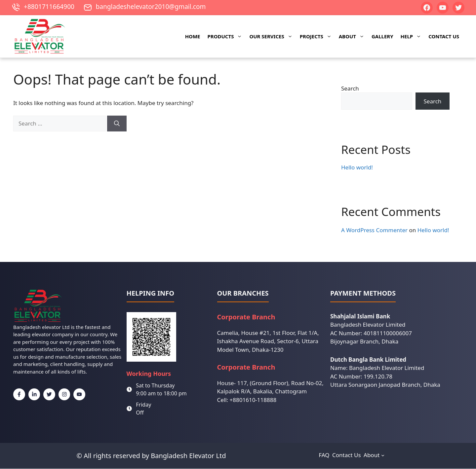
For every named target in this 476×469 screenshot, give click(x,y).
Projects (317, 37)
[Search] (117, 124)
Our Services (273, 37)
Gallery (382, 37)
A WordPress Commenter (374, 230)
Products (227, 37)
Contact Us (444, 37)
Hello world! (357, 168)
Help (413, 37)
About (353, 37)
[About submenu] (383, 455)
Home (193, 37)
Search (350, 89)
